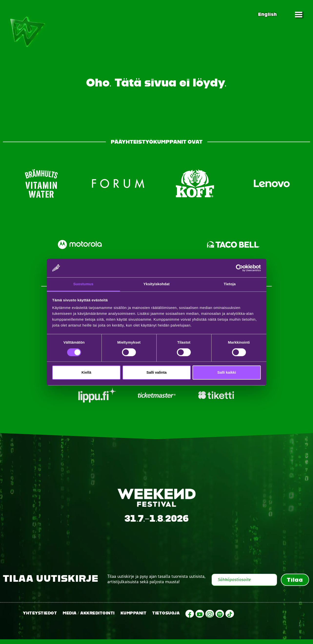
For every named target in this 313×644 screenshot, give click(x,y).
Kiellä (86, 373)
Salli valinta (156, 373)
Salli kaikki (227, 373)
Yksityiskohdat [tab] (156, 284)
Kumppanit (134, 618)
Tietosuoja (166, 618)
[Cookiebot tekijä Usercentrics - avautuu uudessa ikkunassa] (239, 268)
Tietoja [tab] (230, 284)
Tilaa (295, 584)
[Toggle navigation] (299, 14)
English (267, 14)
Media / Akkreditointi (89, 618)
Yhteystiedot (40, 618)
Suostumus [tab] (83, 284)
